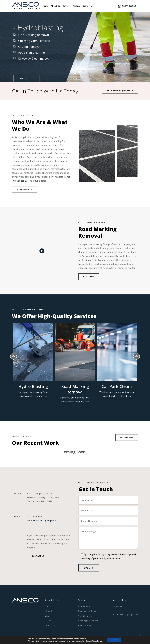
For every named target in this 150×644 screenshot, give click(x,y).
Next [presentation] (136, 356)
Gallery (48, 621)
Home (48, 606)
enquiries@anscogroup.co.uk (42, 520)
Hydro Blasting (85, 606)
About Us (49, 611)
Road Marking (84, 625)
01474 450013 (35, 516)
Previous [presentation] (14, 356)
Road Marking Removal (89, 611)
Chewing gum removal (88, 621)
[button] (120, 90)
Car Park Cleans (85, 616)
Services (49, 616)
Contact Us (26, 79)
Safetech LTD (99, 638)
